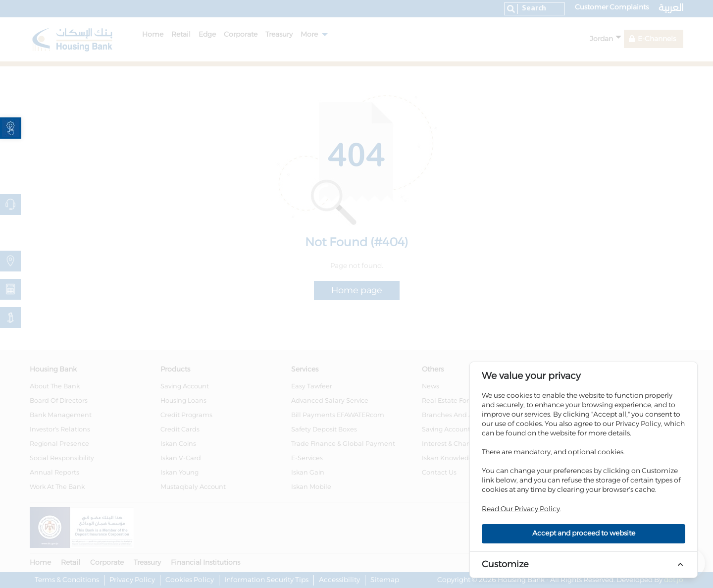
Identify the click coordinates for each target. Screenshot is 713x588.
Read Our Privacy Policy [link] (521, 509)
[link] (11, 128)
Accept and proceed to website (584, 534)
